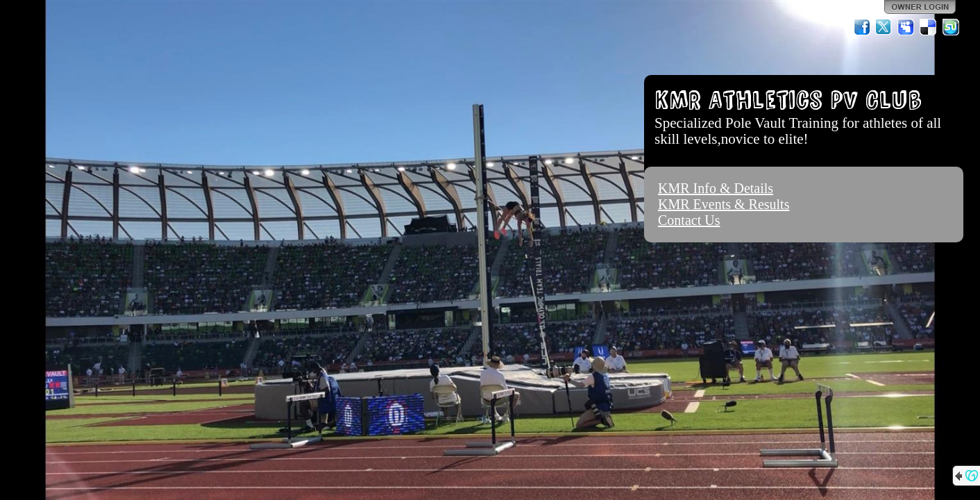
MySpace (906, 27)
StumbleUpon (951, 27)
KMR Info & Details (716, 188)
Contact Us (689, 220)
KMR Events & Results (724, 204)
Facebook (862, 27)
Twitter (884, 27)
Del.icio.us (929, 27)
